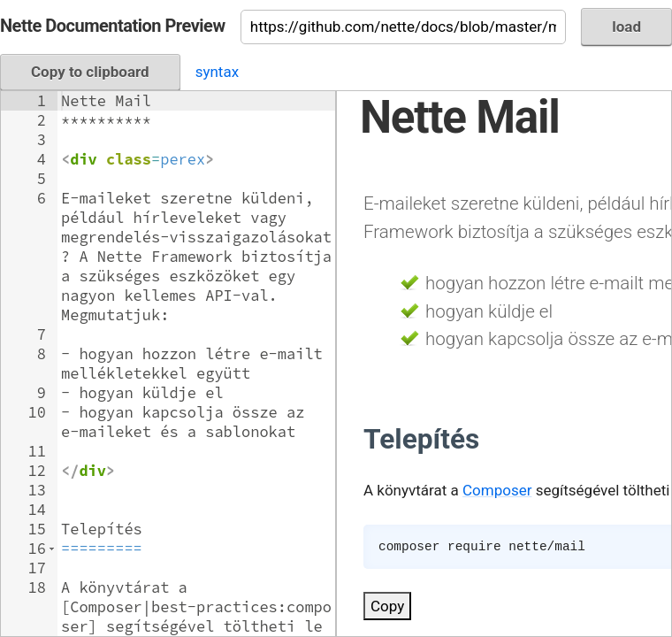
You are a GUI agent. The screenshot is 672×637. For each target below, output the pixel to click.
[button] (52, 549)
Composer (497, 490)
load (626, 27)
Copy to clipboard (90, 72)
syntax (217, 72)
